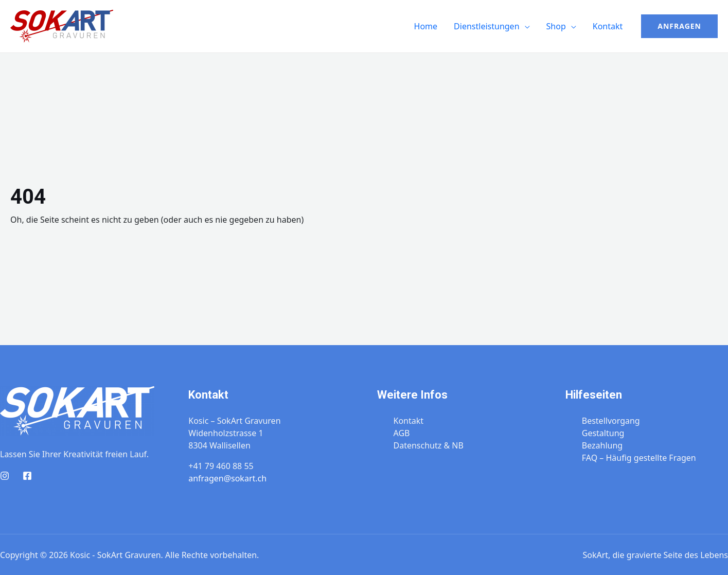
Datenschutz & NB (429, 445)
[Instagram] (5, 476)
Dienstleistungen (486, 26)
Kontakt (608, 26)
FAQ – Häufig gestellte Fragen (639, 458)
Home (426, 26)
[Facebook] (27, 476)
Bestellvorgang (611, 421)
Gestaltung (603, 433)
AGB (402, 433)
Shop (556, 26)
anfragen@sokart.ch (227, 478)
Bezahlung (602, 445)
